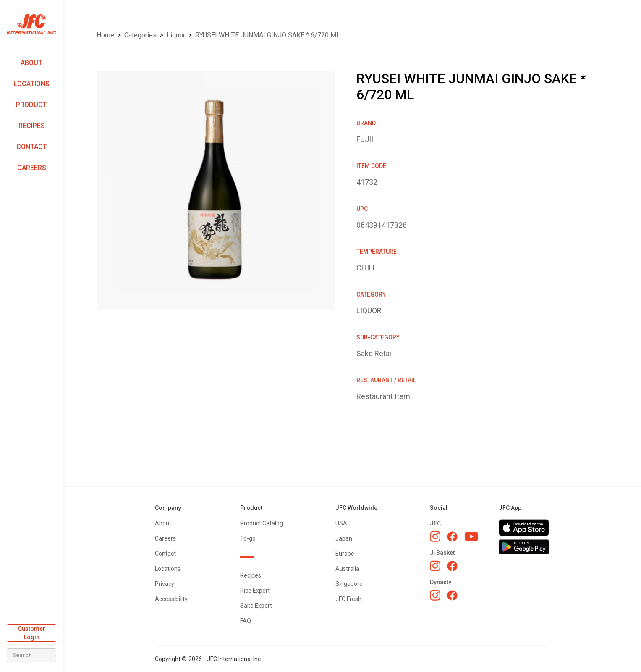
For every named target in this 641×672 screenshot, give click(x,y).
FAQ (246, 621)
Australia (347, 569)
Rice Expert (255, 591)
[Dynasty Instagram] (435, 595)
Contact (32, 147)
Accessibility (171, 599)
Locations (32, 84)
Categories (140, 35)
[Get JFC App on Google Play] (524, 547)
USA (341, 523)
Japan (344, 538)
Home (105, 35)
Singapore (349, 584)
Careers (32, 168)
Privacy (165, 584)
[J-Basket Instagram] (435, 566)
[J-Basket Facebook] (452, 566)
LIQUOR (176, 35)
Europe (345, 554)
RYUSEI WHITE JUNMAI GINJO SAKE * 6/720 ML (268, 35)
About (31, 63)
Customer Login (32, 633)
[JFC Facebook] (452, 537)
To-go (248, 538)
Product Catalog (262, 523)
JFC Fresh (348, 599)
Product (31, 105)
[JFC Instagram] (435, 536)
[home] (31, 25)
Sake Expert (256, 606)
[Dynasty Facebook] (452, 595)
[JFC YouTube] (471, 537)
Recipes (32, 126)
